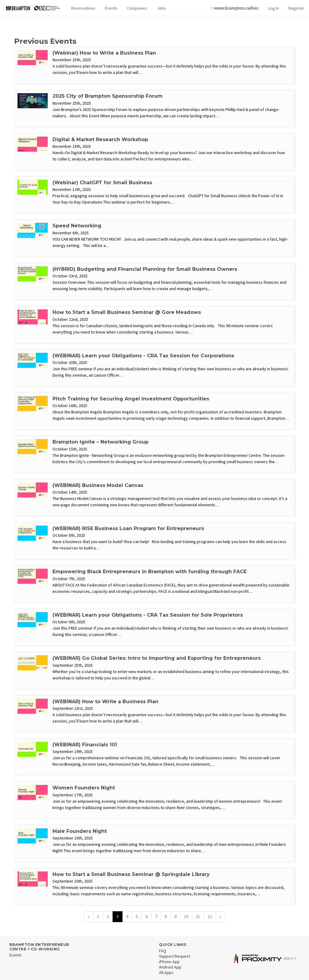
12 (210, 916)
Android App (170, 967)
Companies (137, 8)
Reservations (83, 8)
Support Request (175, 956)
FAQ (163, 951)
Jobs (161, 8)
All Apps (166, 972)
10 (186, 916)
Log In (274, 8)
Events (111, 8)
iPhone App (169, 962)
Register (296, 8)
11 (198, 916)
